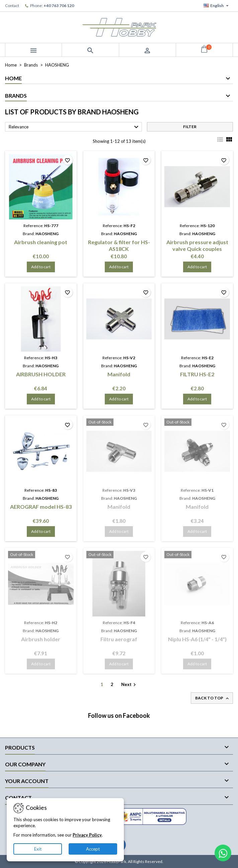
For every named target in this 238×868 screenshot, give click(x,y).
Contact (12, 6)
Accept (93, 849)
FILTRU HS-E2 (197, 374)
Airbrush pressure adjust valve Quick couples (197, 245)
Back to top (213, 698)
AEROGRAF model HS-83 (41, 507)
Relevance (74, 127)
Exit (38, 849)
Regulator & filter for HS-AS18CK (119, 245)
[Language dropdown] (217, 6)
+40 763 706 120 (59, 6)
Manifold (119, 374)
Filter (190, 127)
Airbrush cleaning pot (41, 242)
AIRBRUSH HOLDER (41, 374)
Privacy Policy (87, 835)
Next (129, 685)
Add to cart (41, 267)
